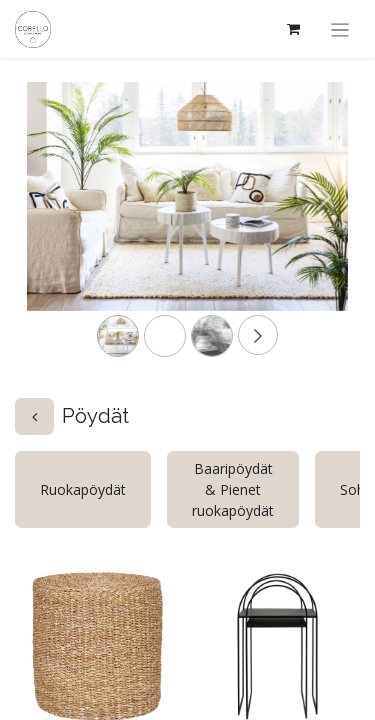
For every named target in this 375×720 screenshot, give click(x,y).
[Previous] (51, 228)
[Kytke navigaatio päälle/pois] (340, 29)
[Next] (324, 228)
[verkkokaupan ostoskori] (294, 29)
